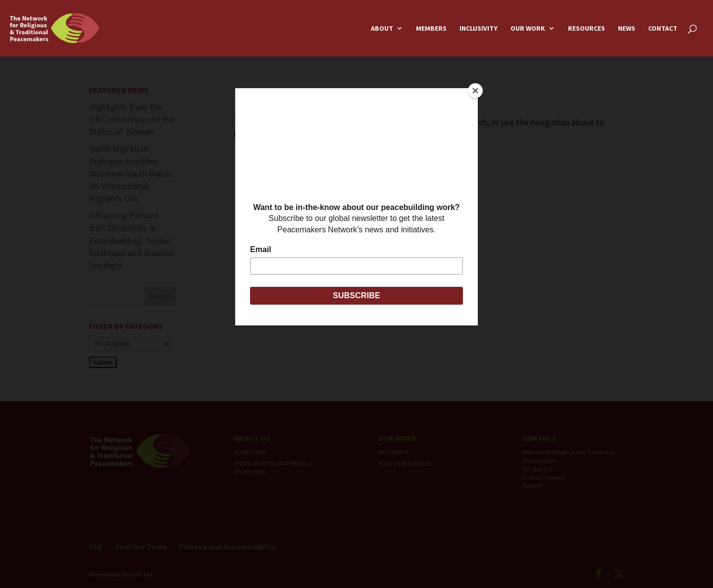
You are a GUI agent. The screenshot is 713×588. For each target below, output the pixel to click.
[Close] (475, 91)
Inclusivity (479, 29)
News (627, 29)
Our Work (528, 29)
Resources (586, 29)
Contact (663, 29)
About (382, 29)
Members (431, 29)
